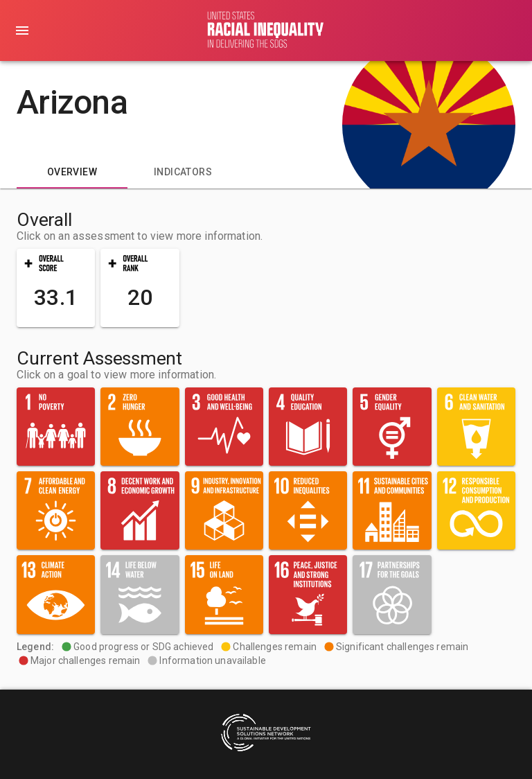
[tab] (72, 172)
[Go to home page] (266, 30)
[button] (56, 288)
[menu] (22, 30)
